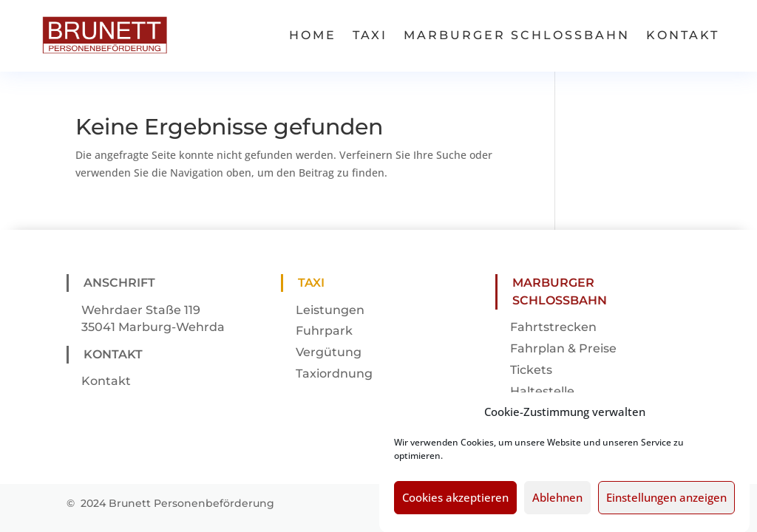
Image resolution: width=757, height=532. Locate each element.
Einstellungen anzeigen (666, 505)
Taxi (370, 35)
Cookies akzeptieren (455, 505)
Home (313, 35)
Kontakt (683, 35)
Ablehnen (557, 505)
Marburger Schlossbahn (517, 35)
